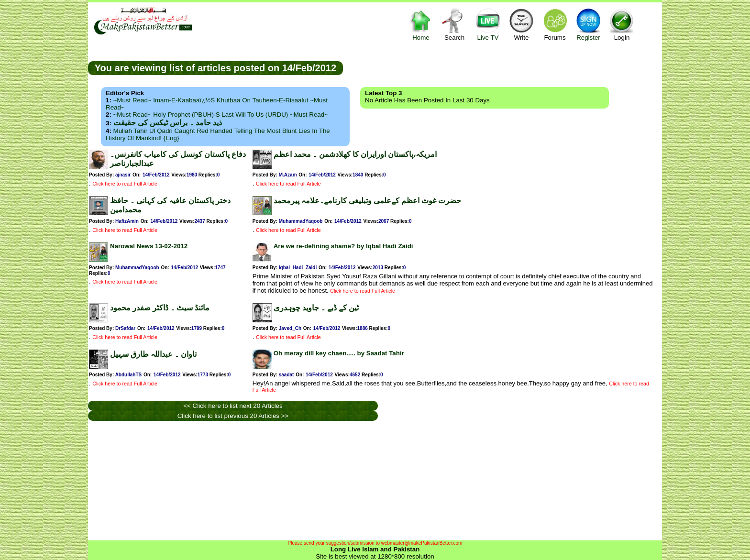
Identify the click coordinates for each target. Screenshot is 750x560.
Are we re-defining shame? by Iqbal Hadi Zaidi (343, 246)
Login (622, 24)
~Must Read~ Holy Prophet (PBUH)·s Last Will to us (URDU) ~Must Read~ (221, 115)
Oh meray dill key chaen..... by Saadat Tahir (339, 353)
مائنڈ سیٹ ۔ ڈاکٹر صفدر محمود (160, 308)
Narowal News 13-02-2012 (149, 246)
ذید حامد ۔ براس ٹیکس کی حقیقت (168, 123)
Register (588, 24)
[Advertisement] (503, 67)
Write (521, 24)
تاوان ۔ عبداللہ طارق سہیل (153, 354)
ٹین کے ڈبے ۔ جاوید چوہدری (316, 308)
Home (421, 24)
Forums (555, 24)
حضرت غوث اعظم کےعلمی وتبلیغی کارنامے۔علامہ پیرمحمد (367, 201)
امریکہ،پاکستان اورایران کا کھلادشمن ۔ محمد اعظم (355, 154)
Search (454, 24)
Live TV (488, 24)
